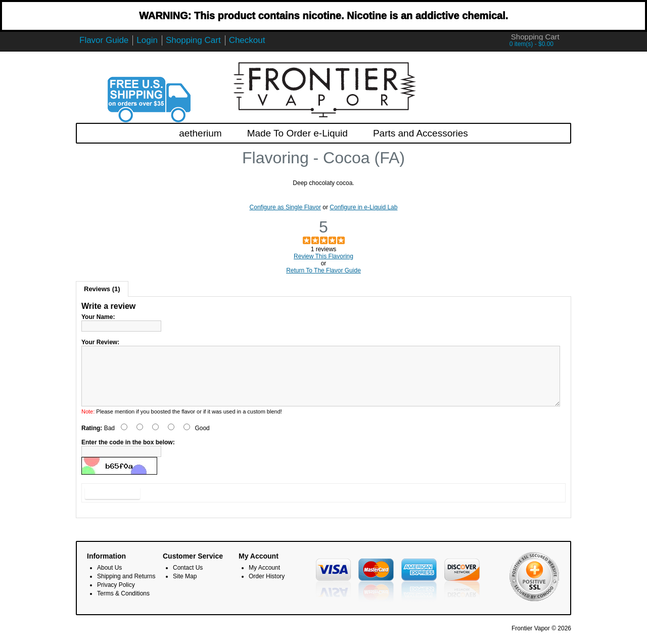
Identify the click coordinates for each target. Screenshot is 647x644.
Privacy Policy (116, 597)
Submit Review (112, 505)
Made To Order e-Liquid (297, 133)
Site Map (185, 588)
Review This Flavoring (323, 256)
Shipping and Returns (126, 588)
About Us (109, 580)
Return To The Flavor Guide (323, 270)
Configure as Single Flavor (285, 207)
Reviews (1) (102, 289)
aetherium (200, 133)
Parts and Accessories (421, 133)
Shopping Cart (193, 40)
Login (147, 40)
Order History (267, 588)
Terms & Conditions (123, 606)
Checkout (247, 40)
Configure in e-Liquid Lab (363, 207)
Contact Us (188, 580)
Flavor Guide (104, 40)
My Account (264, 580)
